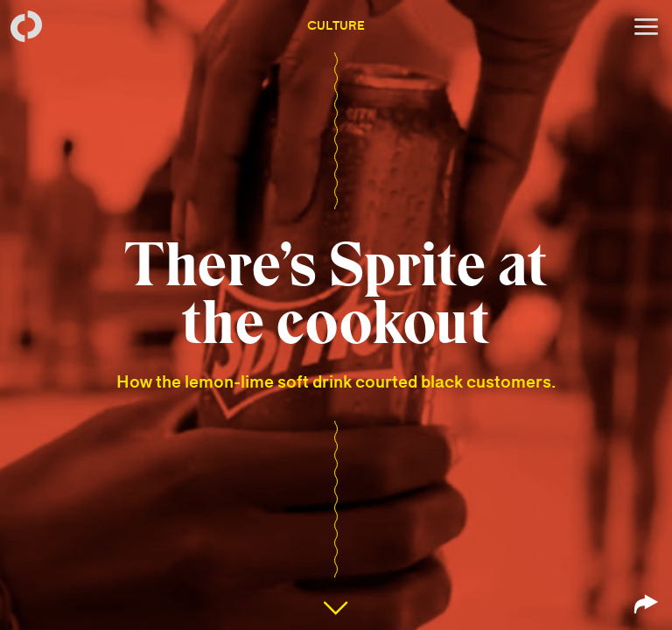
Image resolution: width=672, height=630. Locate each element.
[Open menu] (646, 26)
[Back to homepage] (26, 26)
